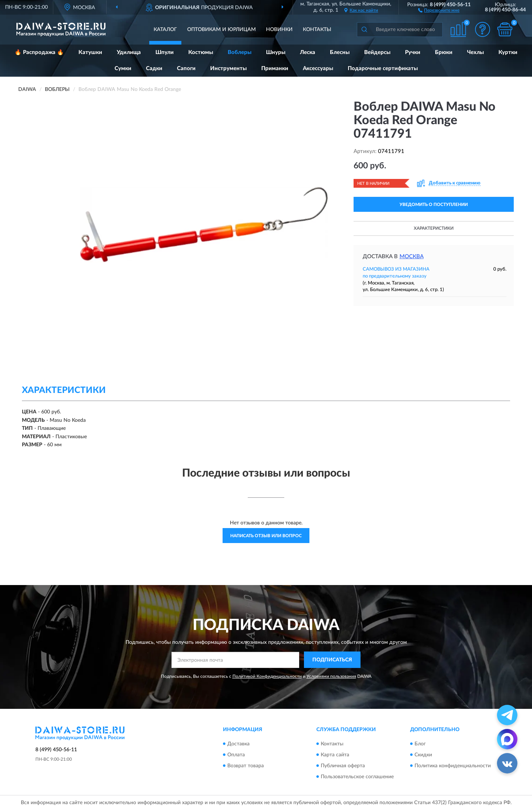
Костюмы (201, 52)
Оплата (236, 755)
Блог (420, 744)
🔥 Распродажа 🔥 (39, 52)
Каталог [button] (165, 30)
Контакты (317, 30)
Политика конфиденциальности (453, 766)
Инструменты (228, 68)
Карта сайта (335, 755)
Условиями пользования (331, 676)
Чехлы (475, 52)
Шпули (165, 52)
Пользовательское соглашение (357, 777)
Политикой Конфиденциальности (267, 676)
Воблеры (240, 52)
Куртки (508, 52)
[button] (439, 10)
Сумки (123, 68)
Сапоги (186, 68)
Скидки (423, 755)
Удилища (129, 52)
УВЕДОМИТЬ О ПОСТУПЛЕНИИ (434, 205)
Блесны (340, 52)
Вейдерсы (377, 52)
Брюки (444, 52)
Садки (154, 68)
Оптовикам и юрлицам (221, 30)
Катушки (90, 52)
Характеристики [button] (434, 228)
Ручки (413, 52)
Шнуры (276, 52)
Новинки (279, 30)
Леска (308, 52)
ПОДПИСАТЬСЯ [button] (332, 660)
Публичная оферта (343, 766)
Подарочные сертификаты (383, 68)
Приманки (275, 68)
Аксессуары (318, 68)
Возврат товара (246, 766)
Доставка (238, 744)
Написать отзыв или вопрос (266, 536)
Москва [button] (412, 257)
